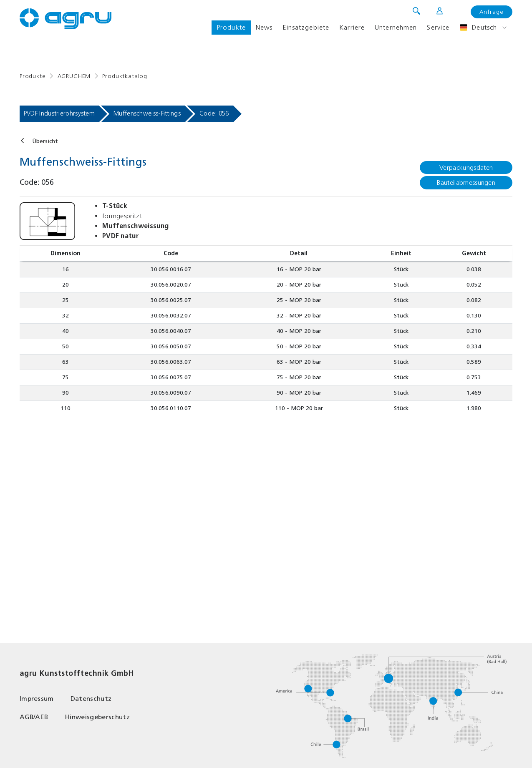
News (264, 27)
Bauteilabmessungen (466, 183)
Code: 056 (214, 113)
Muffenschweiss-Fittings (147, 113)
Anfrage (492, 12)
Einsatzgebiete (306, 27)
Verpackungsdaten (466, 167)
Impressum (37, 699)
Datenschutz (91, 699)
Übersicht (45, 141)
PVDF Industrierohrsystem (59, 113)
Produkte (231, 27)
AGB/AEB (34, 717)
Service (438, 27)
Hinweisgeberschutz (97, 717)
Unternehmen (396, 27)
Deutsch (478, 28)
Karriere (352, 27)
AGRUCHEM (74, 76)
